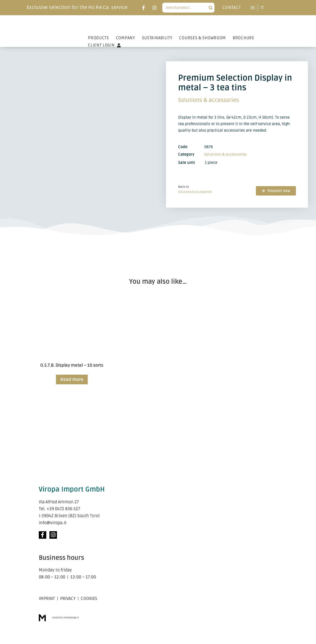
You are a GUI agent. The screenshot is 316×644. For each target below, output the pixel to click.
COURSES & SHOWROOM (202, 38)
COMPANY (126, 38)
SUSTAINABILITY (157, 38)
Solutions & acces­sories (209, 100)
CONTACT (232, 8)
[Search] (211, 8)
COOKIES (89, 599)
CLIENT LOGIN (104, 45)
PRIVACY (68, 599)
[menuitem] (253, 8)
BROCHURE (244, 38)
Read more (72, 379)
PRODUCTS (99, 38)
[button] (276, 191)
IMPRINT (47, 599)
